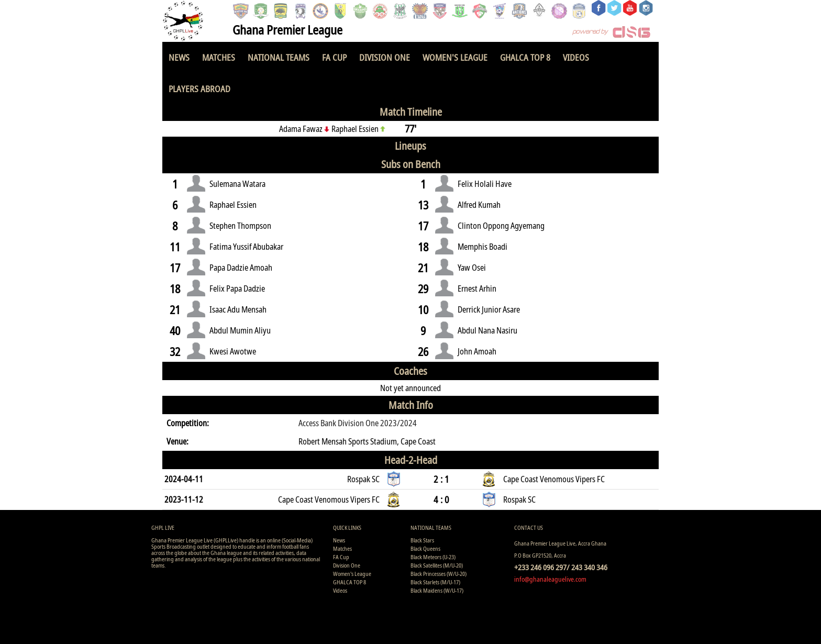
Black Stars (422, 540)
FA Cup (334, 57)
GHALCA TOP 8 (525, 57)
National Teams (279, 57)
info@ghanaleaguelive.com (550, 579)
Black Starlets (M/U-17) (435, 582)
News (179, 57)
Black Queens (425, 548)
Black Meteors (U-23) (433, 557)
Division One (385, 57)
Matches (219, 57)
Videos (576, 57)
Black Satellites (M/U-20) (437, 565)
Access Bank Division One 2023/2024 (358, 423)
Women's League (455, 57)
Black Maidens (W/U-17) (437, 590)
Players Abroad (199, 89)
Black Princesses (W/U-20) (439, 574)
